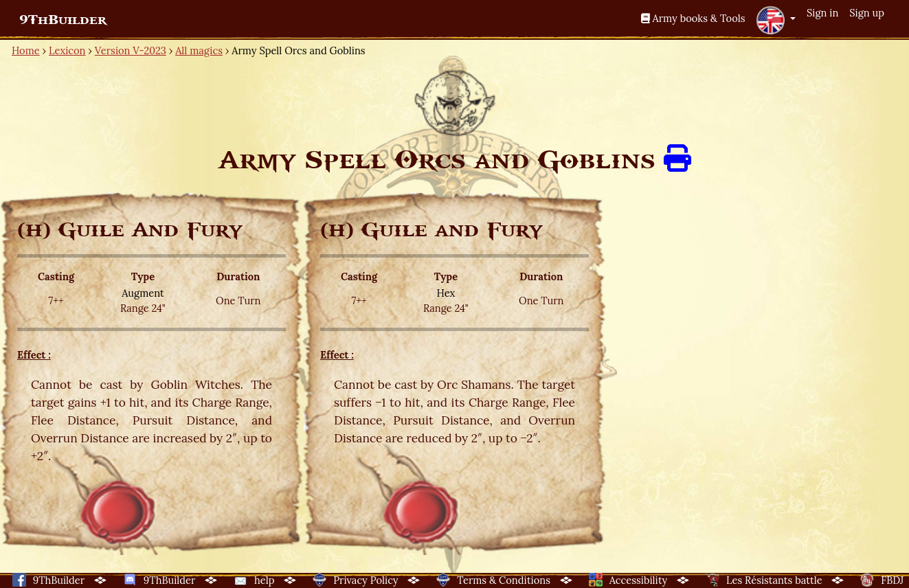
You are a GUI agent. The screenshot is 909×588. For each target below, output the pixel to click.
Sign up (867, 13)
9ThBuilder (63, 20)
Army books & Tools (693, 18)
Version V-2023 (131, 50)
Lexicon (67, 50)
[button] (776, 20)
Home (26, 50)
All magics (199, 50)
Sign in (822, 13)
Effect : (34, 355)
